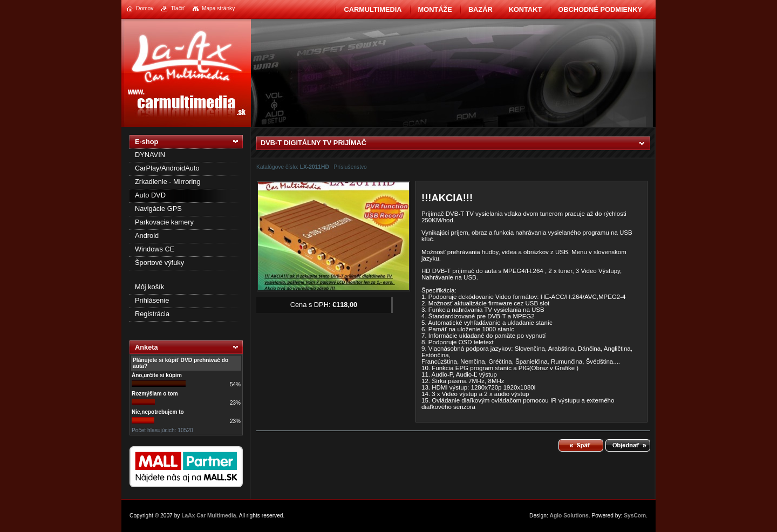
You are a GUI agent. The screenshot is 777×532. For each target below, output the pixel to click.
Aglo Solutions (569, 516)
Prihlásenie (152, 300)
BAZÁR (480, 9)
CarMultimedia (373, 9)
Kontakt (526, 9)
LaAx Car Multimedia (209, 516)
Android (147, 236)
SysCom (635, 516)
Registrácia (152, 314)
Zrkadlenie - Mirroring (168, 182)
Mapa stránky (218, 8)
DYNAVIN (150, 155)
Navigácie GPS (158, 209)
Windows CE (155, 249)
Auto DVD (150, 195)
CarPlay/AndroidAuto (167, 168)
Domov (145, 8)
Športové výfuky (159, 262)
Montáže (435, 9)
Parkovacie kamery (164, 222)
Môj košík (149, 287)
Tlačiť (177, 8)
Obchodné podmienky (600, 9)
